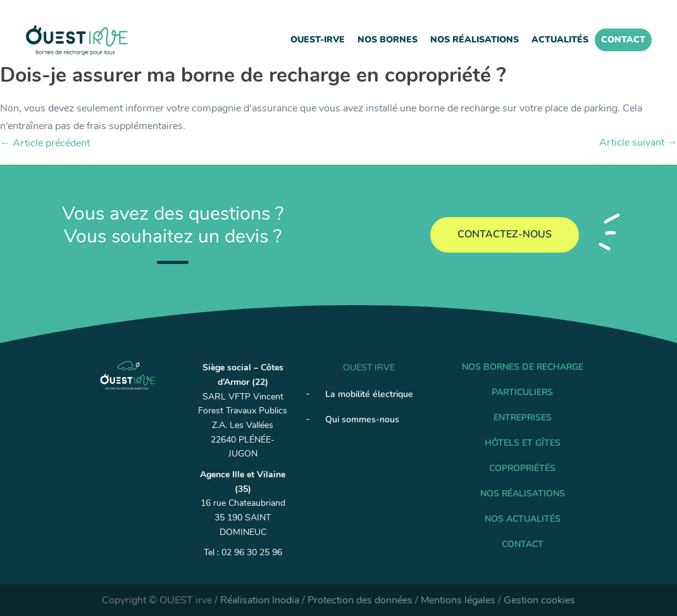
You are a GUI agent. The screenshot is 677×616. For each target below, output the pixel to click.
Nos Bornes (388, 40)
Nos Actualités (523, 519)
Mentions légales (458, 600)
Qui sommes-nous (362, 419)
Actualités (560, 40)
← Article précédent (45, 143)
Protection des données (360, 600)
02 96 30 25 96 (252, 552)
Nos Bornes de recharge (523, 367)
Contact (623, 40)
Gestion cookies (539, 600)
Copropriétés (522, 468)
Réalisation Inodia (260, 600)
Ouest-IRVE (318, 40)
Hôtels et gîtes (523, 443)
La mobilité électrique (369, 394)
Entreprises (523, 418)
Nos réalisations (475, 40)
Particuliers (522, 392)
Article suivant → (638, 142)
